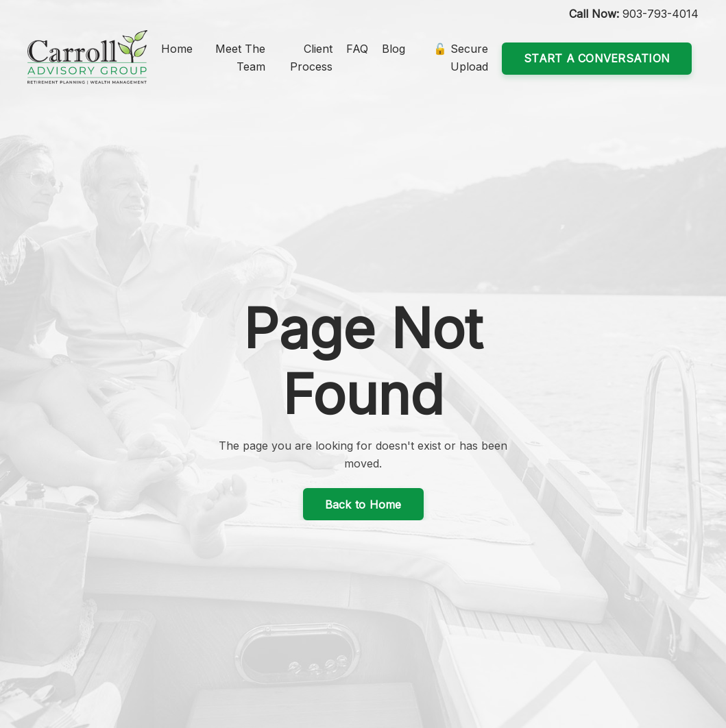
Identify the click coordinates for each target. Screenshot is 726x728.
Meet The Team (240, 58)
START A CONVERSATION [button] (597, 58)
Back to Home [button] (363, 505)
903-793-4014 (661, 14)
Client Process (311, 58)
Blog (394, 49)
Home (177, 49)
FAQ (357, 49)
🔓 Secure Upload (461, 58)
